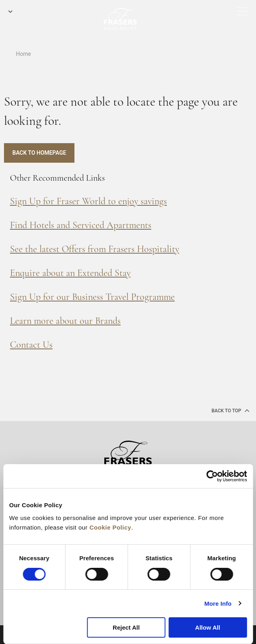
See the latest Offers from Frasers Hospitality (95, 249)
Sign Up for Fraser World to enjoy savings (88, 201)
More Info (218, 604)
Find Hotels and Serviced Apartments (81, 225)
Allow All (208, 627)
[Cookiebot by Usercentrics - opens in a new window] (212, 476)
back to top (231, 410)
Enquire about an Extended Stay (70, 273)
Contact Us (31, 345)
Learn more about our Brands (65, 321)
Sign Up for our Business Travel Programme (92, 297)
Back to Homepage (39, 153)
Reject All (126, 627)
